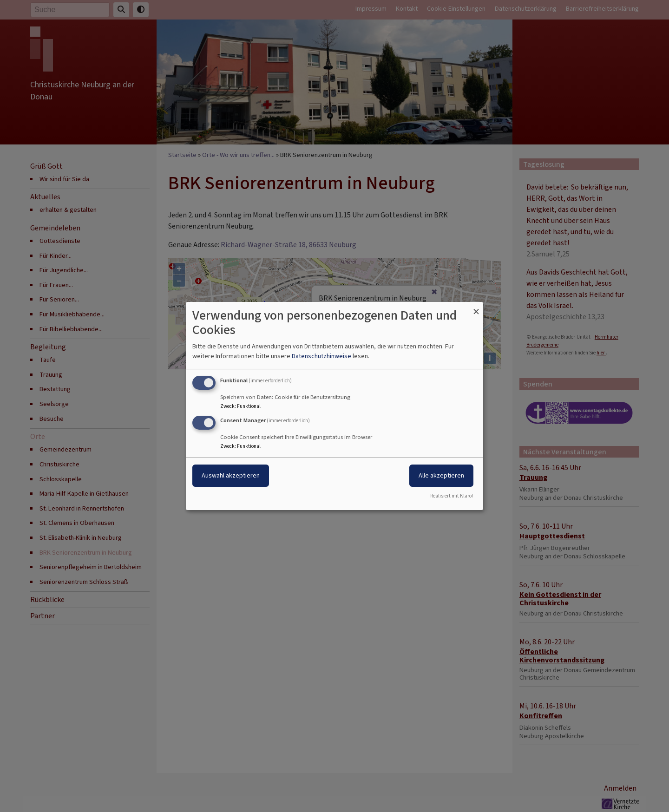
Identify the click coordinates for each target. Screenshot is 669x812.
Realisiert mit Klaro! (452, 496)
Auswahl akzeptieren (231, 475)
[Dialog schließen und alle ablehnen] (476, 308)
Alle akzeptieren (441, 475)
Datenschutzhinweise (321, 356)
